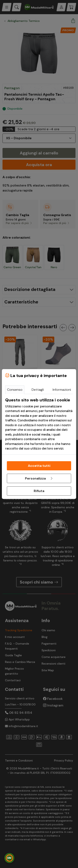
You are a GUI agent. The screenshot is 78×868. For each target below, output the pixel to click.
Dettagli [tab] (38, 390)
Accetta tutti (39, 466)
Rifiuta (39, 491)
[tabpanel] (39, 424)
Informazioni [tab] (62, 390)
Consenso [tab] (15, 390)
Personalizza (39, 478)
